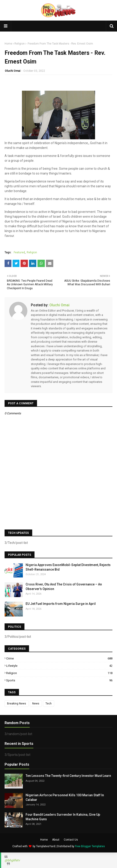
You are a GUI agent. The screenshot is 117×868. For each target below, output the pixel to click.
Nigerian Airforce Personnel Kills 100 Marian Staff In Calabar (65, 797)
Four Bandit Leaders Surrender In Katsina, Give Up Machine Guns (63, 817)
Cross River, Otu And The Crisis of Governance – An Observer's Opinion (64, 587)
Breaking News (17, 704)
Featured (19, 252)
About (56, 840)
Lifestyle (59, 666)
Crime (59, 658)
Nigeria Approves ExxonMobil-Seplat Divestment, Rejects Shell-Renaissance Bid (68, 567)
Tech (49, 704)
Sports (59, 680)
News (36, 704)
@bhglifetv (12, 860)
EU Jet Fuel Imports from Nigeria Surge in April (61, 604)
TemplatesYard (46, 846)
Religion (20, 44)
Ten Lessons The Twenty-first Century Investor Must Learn (68, 776)
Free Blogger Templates (90, 846)
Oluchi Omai (13, 71)
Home (8, 44)
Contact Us (71, 840)
